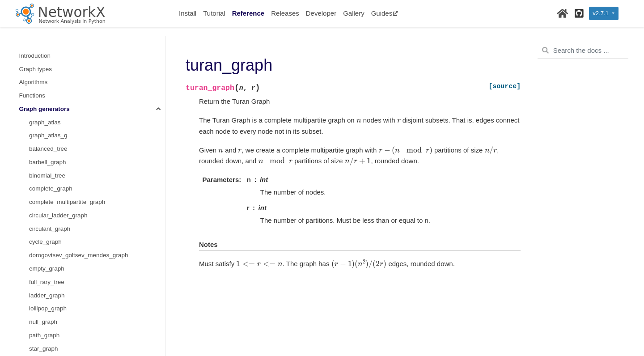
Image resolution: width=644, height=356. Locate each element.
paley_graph (46, 167)
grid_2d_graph (49, 180)
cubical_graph (48, 300)
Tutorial (214, 13)
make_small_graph (55, 247)
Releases (285, 13)
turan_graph (47, 114)
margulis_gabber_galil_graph (68, 141)
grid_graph (44, 194)
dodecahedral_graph (57, 340)
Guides (385, 13)
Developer (321, 13)
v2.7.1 (601, 13)
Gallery (354, 13)
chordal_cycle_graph (57, 154)
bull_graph (43, 273)
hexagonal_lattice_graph (62, 207)
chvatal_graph (48, 287)
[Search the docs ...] (583, 51)
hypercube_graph (53, 220)
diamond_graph (50, 327)
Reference (248, 13)
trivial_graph (46, 100)
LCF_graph (44, 261)
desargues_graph (53, 314)
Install (188, 13)
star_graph (44, 87)
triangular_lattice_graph (61, 234)
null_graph (43, 61)
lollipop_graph (48, 47)
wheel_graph (46, 127)
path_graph (44, 74)
